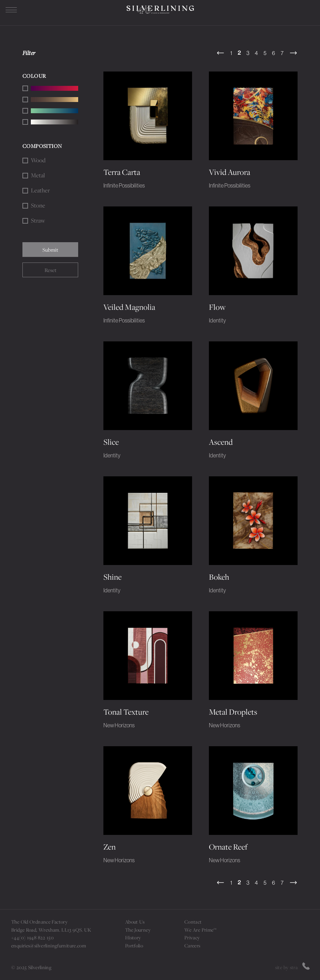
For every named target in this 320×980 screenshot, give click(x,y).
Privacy (192, 937)
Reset (50, 270)
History (133, 937)
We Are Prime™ (200, 930)
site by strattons (292, 967)
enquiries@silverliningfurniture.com (49, 945)
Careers (192, 945)
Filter (29, 53)
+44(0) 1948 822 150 (32, 937)
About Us (135, 922)
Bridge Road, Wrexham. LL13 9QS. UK (51, 930)
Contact (193, 922)
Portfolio (134, 945)
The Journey (138, 930)
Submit (50, 250)
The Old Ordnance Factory (39, 922)
